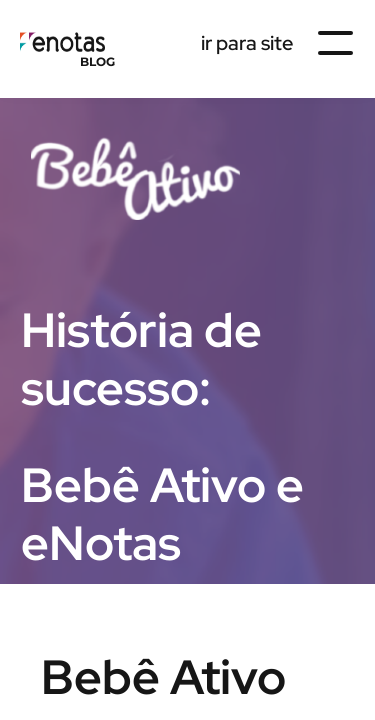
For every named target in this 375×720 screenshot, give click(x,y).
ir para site (247, 43)
